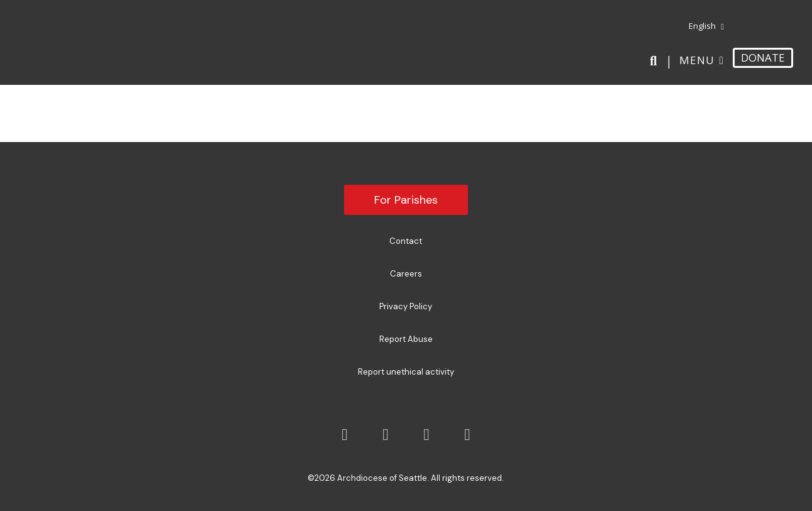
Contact (406, 241)
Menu (697, 60)
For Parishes (406, 200)
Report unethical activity (406, 372)
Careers (406, 274)
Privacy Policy (406, 306)
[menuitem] (702, 26)
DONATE (763, 58)
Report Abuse (406, 339)
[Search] (656, 61)
